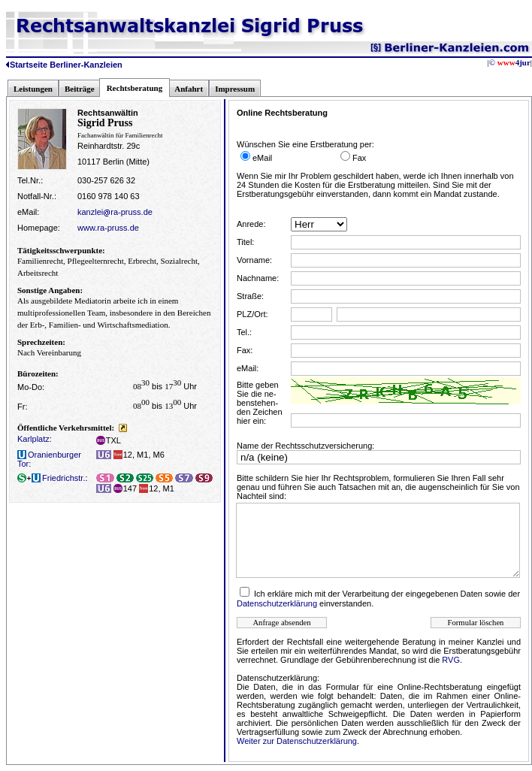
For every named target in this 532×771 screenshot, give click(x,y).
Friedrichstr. (51, 478)
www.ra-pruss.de (108, 228)
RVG (451, 660)
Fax (359, 158)
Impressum (235, 89)
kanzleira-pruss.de (115, 212)
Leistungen (33, 89)
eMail (262, 158)
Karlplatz (33, 439)
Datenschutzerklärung (277, 603)
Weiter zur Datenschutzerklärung (297, 741)
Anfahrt (189, 89)
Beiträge (80, 89)
